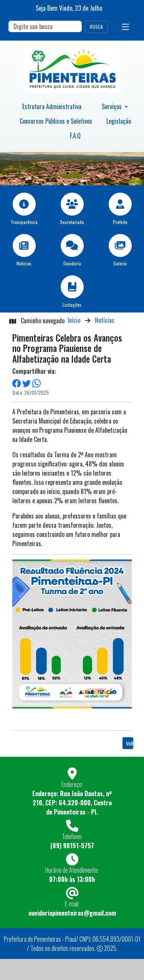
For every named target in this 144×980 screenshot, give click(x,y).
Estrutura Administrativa (52, 106)
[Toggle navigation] (126, 27)
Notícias (105, 320)
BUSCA (96, 27)
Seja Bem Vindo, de (69, 8)
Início (74, 320)
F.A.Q (75, 136)
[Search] (45, 26)
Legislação (119, 121)
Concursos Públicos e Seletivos (56, 121)
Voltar (130, 743)
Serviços (113, 106)
